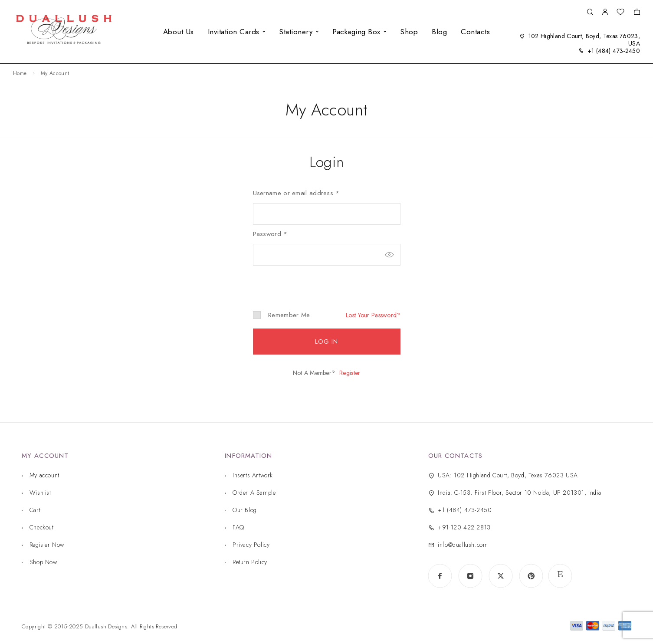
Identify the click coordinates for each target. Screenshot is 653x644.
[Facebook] (440, 576)
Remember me (282, 315)
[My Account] (605, 12)
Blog (439, 32)
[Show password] (390, 255)
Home (20, 73)
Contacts (475, 32)
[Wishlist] (620, 13)
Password (270, 234)
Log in (327, 342)
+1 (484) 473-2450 (614, 51)
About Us (179, 32)
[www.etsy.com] (560, 576)
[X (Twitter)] (501, 576)
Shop (409, 32)
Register (350, 373)
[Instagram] (470, 576)
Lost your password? (373, 315)
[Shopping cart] (637, 13)
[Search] (590, 12)
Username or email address (296, 193)
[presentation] (312, 281)
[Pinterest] (531, 576)
